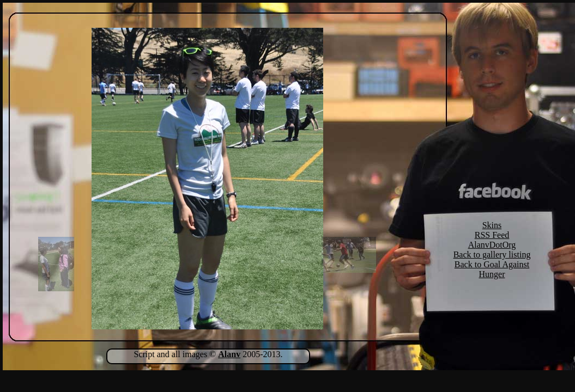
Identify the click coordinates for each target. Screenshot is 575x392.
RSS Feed (492, 235)
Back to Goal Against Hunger (492, 269)
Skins (492, 225)
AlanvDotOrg (492, 245)
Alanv (229, 354)
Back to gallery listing (492, 255)
